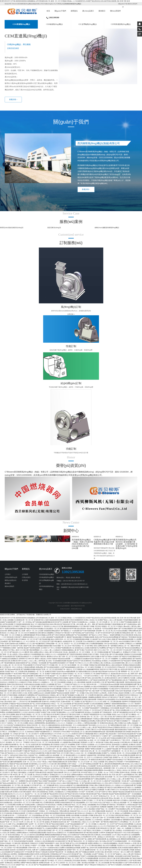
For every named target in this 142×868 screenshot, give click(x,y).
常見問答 (25, 580)
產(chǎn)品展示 (88, 11)
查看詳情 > (13, 99)
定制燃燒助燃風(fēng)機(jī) (72, 4)
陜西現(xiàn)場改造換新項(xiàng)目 (12, 228)
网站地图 (133, 618)
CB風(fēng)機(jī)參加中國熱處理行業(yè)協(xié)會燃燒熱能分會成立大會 (104, 542)
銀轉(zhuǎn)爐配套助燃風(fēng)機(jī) (107, 228)
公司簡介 (8, 574)
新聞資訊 (74, 11)
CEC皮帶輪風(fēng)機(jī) (88, 24)
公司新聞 (25, 574)
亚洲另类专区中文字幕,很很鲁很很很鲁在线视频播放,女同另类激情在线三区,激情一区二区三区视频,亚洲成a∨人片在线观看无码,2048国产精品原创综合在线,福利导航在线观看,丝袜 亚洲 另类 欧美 (65, 1)
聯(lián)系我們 (132, 4)
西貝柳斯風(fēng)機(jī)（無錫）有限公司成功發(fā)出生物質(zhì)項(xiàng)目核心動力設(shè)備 (82, 544)
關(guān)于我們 (60, 11)
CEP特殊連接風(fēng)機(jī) (121, 24)
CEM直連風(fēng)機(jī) (21, 24)
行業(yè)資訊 (26, 577)
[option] (71, 67)
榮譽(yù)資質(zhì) (11, 580)
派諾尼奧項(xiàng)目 (54, 228)
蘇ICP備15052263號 (78, 606)
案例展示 (102, 11)
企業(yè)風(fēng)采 (11, 577)
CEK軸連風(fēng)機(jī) (54, 24)
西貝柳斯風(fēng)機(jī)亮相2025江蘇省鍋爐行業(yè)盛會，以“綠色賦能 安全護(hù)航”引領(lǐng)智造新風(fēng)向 (127, 544)
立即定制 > (71, 314)
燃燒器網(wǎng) (76, 609)
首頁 (48, 11)
